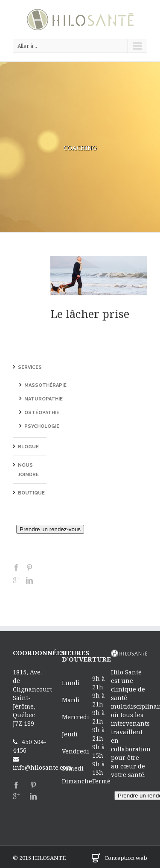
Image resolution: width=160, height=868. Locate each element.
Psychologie (42, 426)
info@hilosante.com (42, 767)
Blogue (28, 447)
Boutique (31, 493)
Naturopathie (44, 399)
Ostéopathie (42, 413)
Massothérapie (45, 385)
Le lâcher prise (90, 314)
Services (30, 367)
